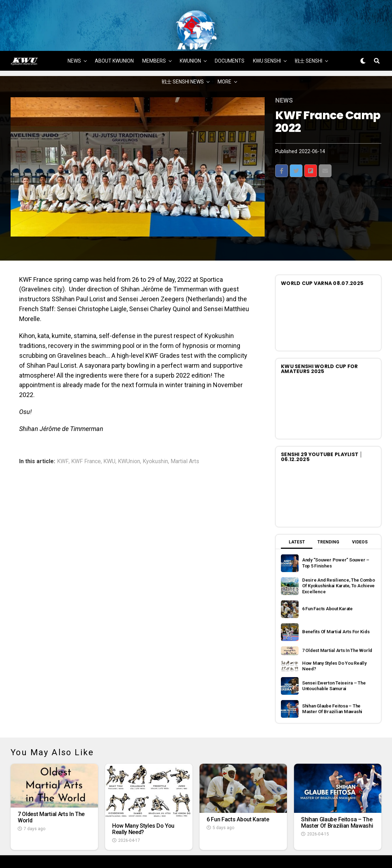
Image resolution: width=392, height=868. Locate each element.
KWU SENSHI (267, 36)
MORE (224, 57)
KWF (63, 436)
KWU (109, 436)
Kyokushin (155, 436)
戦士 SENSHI (309, 36)
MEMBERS (154, 36)
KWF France (86, 436)
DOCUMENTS (230, 36)
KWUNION (190, 36)
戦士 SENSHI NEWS (183, 57)
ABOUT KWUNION (114, 36)
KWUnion (129, 436)
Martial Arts (185, 436)
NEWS (74, 36)
